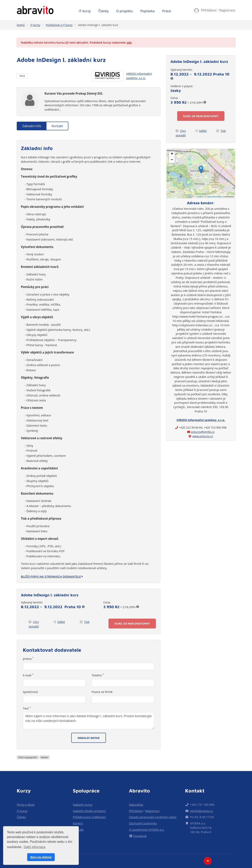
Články (104, 11)
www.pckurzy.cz (203, 436)
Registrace (227, 10)
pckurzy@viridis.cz (203, 432)
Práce (167, 11)
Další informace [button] (35, 847)
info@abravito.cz (202, 811)
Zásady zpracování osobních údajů (153, 817)
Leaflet (200, 197)
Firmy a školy (26, 805)
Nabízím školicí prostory (89, 811)
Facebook (138, 836)
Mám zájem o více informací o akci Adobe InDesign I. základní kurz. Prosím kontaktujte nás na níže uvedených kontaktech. (89, 721)
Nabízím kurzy (83, 805)
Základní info (32, 126)
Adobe (44, 757)
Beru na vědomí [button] (41, 857)
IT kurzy (85, 11)
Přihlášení (209, 10)
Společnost (30, 692)
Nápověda (136, 805)
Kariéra (78, 823)
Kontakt (57, 126)
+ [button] (172, 154)
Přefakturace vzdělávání (89, 817)
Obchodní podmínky (143, 823)
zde (129, 42)
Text (27, 708)
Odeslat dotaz (89, 738)
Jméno (28, 659)
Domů (21, 25)
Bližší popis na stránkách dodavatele (52, 576)
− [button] (172, 160)
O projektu (124, 11)
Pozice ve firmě (102, 692)
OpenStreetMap (215, 197)
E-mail (28, 675)
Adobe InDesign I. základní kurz (98, 25)
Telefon (98, 675)
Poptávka (148, 11)
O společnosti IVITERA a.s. (147, 830)
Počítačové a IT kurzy (59, 25)
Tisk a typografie (28, 757)
